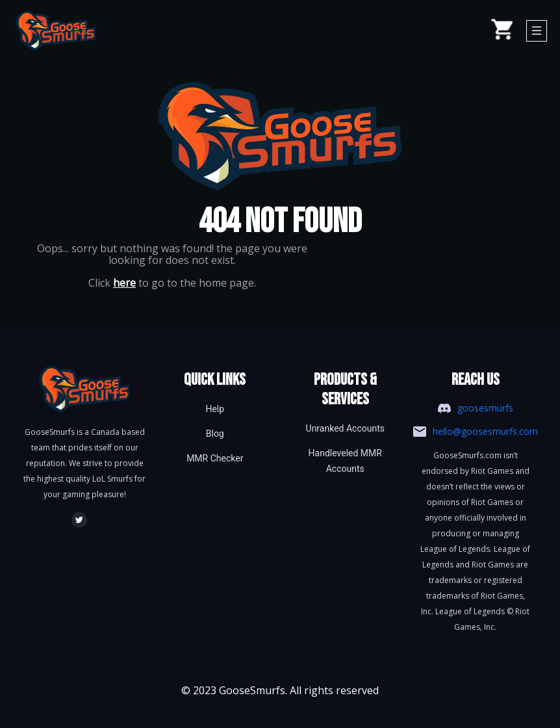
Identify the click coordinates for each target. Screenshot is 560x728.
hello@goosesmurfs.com (485, 431)
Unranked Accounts (345, 428)
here (124, 283)
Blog (215, 434)
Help (215, 409)
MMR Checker (215, 458)
